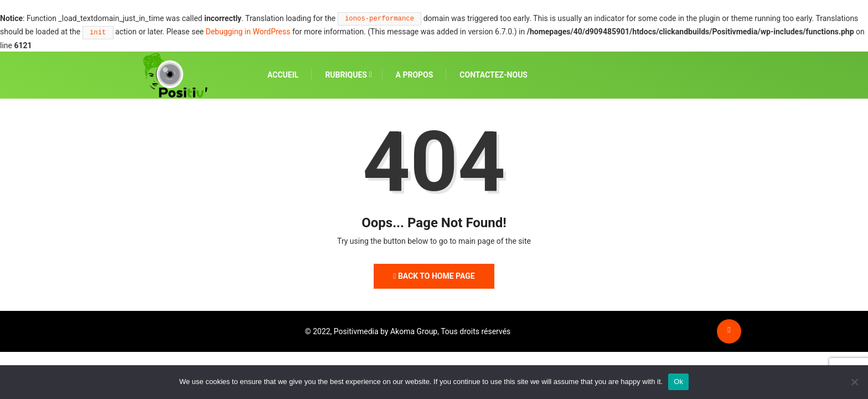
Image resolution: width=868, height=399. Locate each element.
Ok (678, 382)
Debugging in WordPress (248, 32)
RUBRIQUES (346, 75)
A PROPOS (415, 75)
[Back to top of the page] (729, 330)
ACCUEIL (283, 75)
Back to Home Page (434, 276)
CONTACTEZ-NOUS (494, 75)
